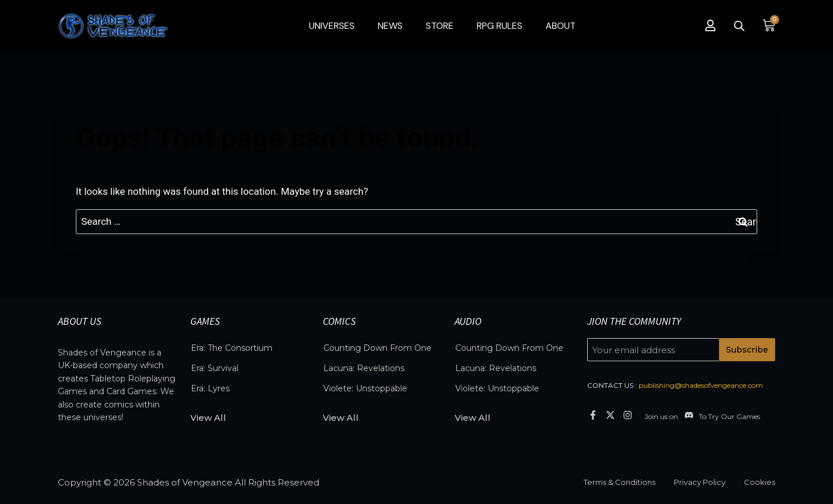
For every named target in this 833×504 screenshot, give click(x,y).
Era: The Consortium (232, 348)
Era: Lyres (210, 388)
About (561, 26)
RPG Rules (500, 26)
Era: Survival (215, 368)
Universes (332, 26)
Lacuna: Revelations (364, 368)
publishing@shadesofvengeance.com (701, 385)
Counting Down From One (377, 348)
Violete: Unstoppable (365, 388)
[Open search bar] (739, 26)
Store (440, 26)
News (390, 26)
